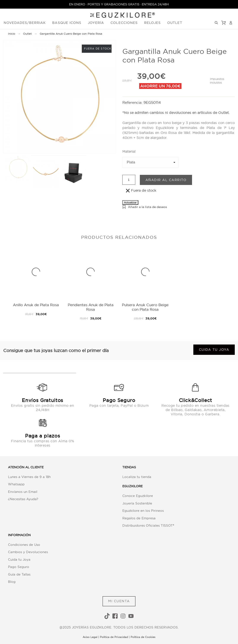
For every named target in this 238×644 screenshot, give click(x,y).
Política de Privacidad (114, 637)
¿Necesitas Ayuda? (23, 499)
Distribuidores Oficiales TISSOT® (148, 525)
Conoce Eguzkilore (138, 496)
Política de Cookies (143, 637)
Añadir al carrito (166, 180)
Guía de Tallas (19, 574)
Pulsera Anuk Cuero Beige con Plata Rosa (145, 307)
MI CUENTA (119, 601)
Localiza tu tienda (137, 477)
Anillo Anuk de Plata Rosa (36, 305)
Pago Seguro (19, 567)
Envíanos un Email (23, 492)
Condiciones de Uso (24, 545)
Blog (12, 582)
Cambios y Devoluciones (28, 552)
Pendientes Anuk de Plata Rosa (91, 307)
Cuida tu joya (214, 350)
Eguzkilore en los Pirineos (143, 511)
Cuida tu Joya (19, 559)
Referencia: (133, 102)
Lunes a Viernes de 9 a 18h (29, 477)
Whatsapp (16, 484)
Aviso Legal (90, 637)
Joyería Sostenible (137, 503)
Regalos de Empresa (139, 518)
